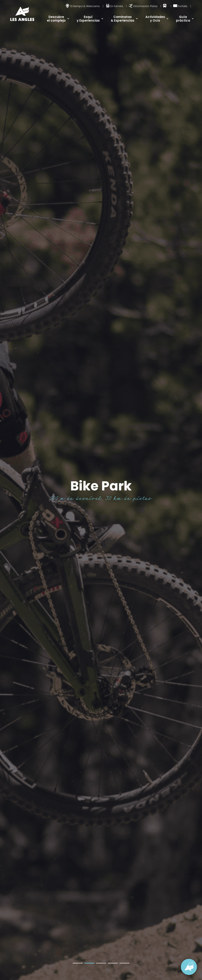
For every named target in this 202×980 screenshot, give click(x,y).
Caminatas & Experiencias (123, 19)
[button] (78, 963)
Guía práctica (183, 19)
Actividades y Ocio (155, 19)
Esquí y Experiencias (88, 19)
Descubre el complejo (56, 19)
